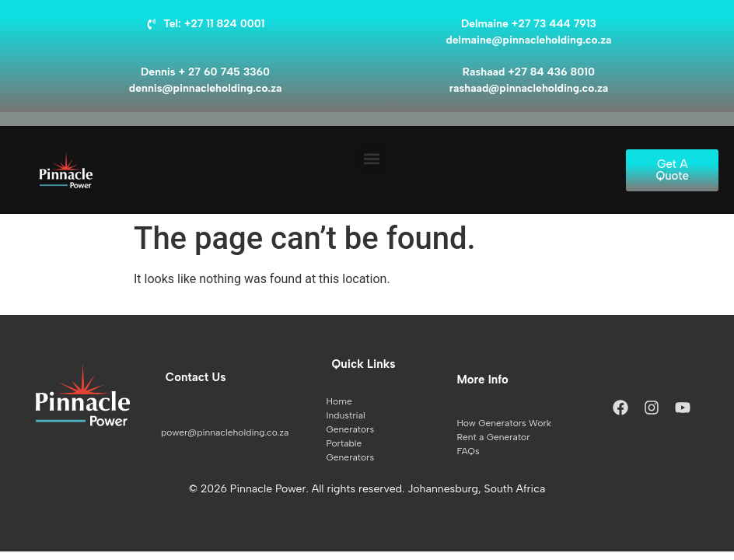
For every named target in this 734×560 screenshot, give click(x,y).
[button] (371, 158)
